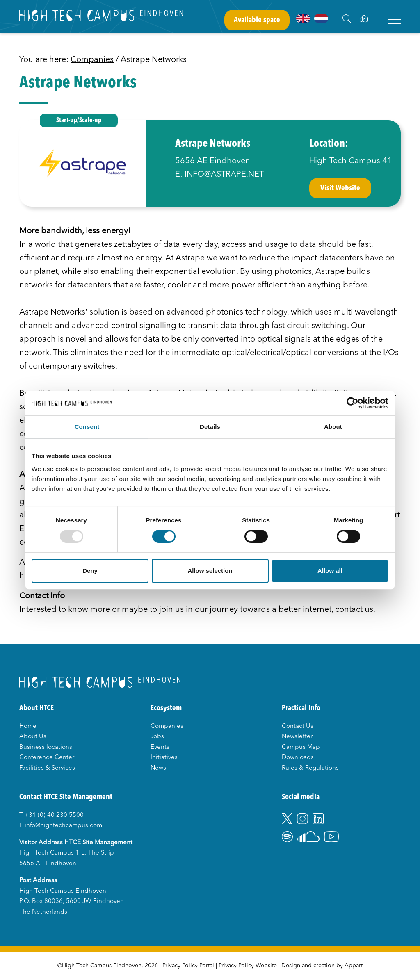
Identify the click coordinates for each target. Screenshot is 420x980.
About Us (33, 737)
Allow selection (210, 571)
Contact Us (298, 726)
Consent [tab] (87, 427)
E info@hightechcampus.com (61, 826)
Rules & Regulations (310, 768)
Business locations (46, 747)
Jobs (157, 737)
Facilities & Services (47, 768)
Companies (92, 60)
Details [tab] (210, 427)
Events (160, 747)
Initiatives (164, 758)
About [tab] (333, 427)
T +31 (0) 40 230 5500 (51, 815)
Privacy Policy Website (248, 966)
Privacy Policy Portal (188, 966)
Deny (90, 571)
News (158, 768)
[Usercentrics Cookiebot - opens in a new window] (353, 403)
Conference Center (47, 758)
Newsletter (297, 737)
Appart (354, 966)
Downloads (298, 758)
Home (28, 726)
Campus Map (301, 747)
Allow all (330, 571)
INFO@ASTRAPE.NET (224, 175)
